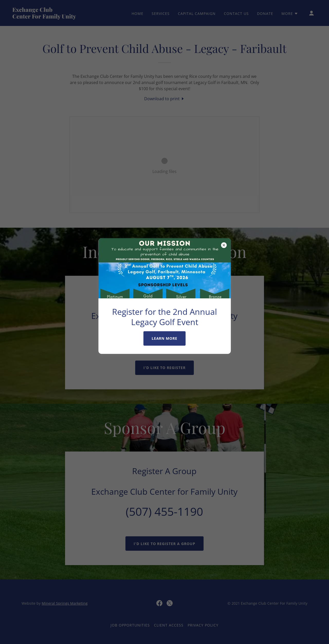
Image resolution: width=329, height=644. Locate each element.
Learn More (165, 338)
